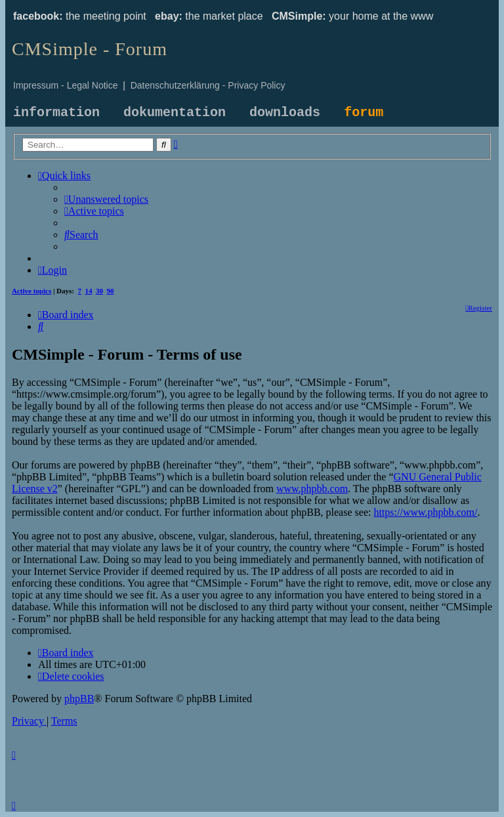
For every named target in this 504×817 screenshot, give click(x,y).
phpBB (79, 699)
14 (89, 291)
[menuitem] (106, 199)
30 (99, 291)
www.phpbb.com (312, 489)
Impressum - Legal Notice (66, 85)
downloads (285, 113)
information (56, 113)
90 (111, 291)
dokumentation (175, 113)
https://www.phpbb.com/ (425, 512)
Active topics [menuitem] (31, 291)
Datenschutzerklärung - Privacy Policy (208, 85)
